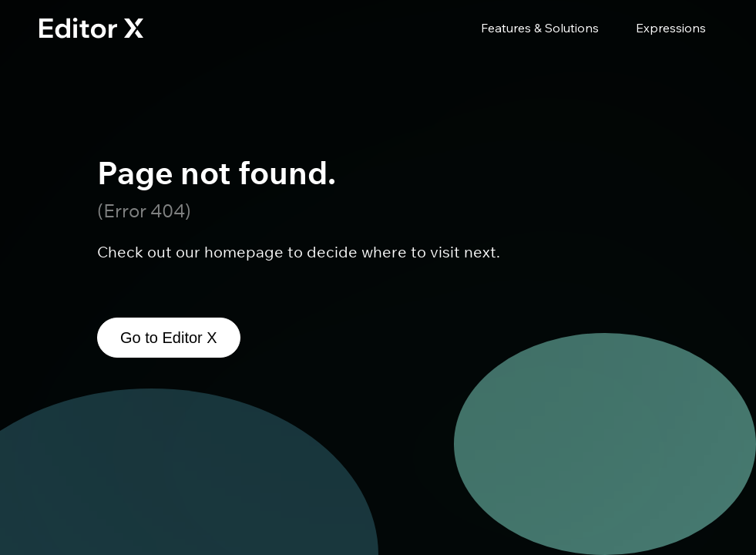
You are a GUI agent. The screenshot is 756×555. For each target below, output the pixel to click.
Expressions (671, 28)
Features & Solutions (540, 28)
